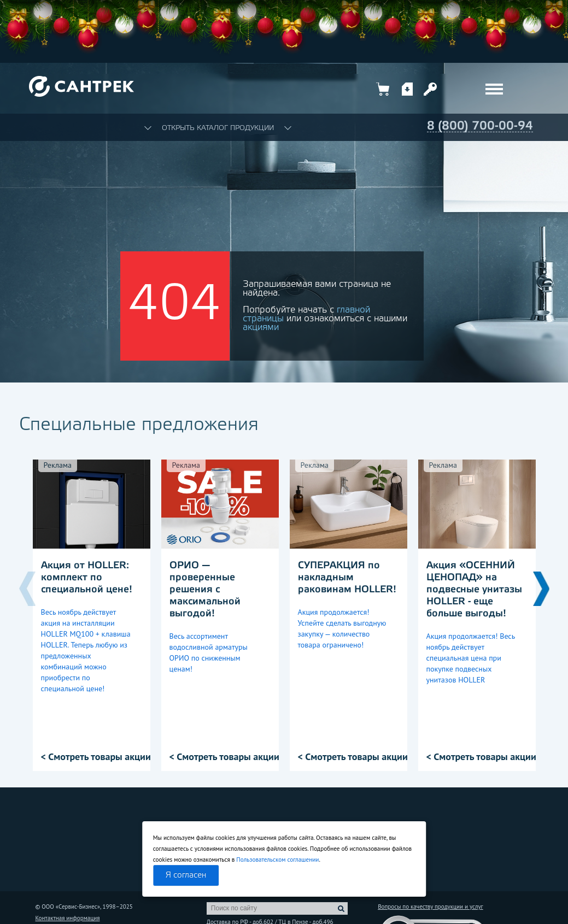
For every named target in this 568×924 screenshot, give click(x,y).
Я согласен (186, 875)
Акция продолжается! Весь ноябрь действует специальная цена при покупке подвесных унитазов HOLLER (471, 658)
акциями (261, 328)
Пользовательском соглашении (277, 860)
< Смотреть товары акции (96, 757)
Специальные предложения (139, 425)
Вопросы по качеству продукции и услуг (430, 907)
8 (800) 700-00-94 (480, 126)
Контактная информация (68, 918)
